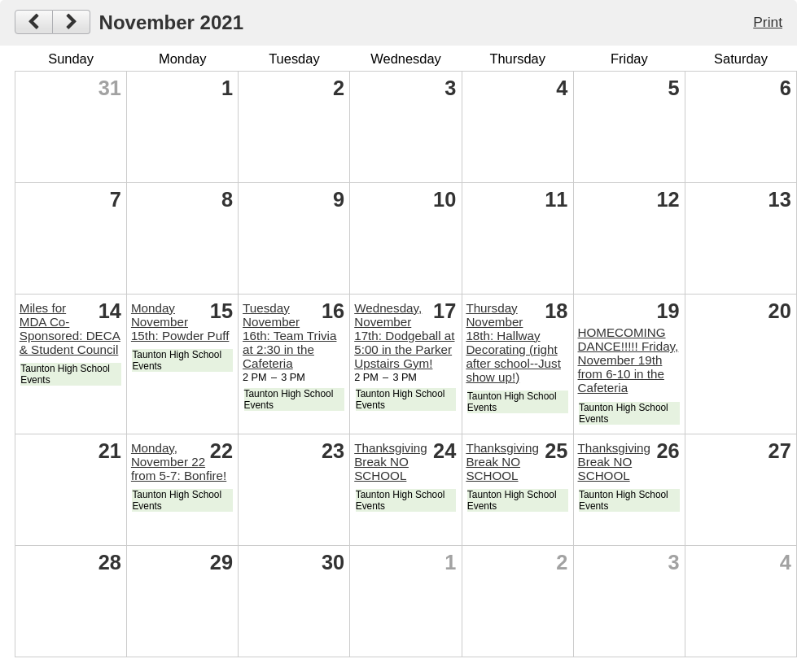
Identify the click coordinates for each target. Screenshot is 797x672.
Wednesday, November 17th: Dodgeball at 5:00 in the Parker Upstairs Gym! (404, 336)
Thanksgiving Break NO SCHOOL (391, 462)
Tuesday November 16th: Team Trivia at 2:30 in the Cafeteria (289, 336)
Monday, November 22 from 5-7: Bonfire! (179, 462)
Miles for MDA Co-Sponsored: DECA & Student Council (70, 329)
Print (768, 22)
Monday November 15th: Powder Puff (180, 322)
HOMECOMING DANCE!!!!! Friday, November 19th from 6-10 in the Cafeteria (628, 360)
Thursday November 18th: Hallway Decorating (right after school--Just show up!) (513, 343)
